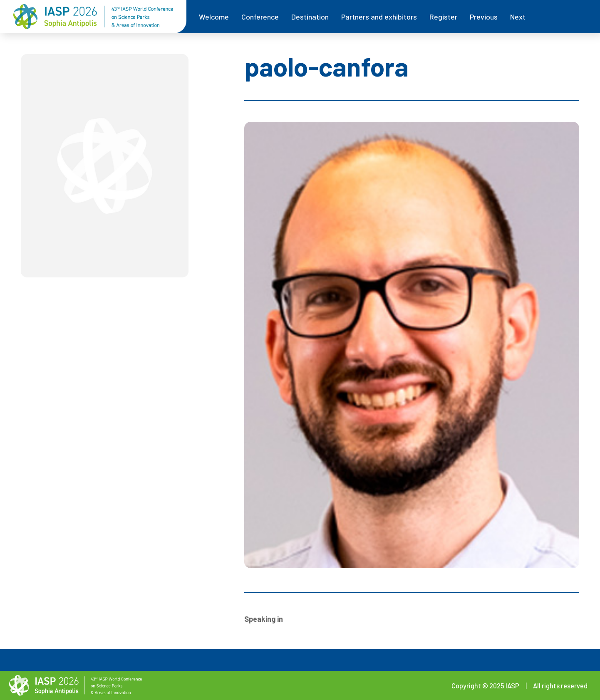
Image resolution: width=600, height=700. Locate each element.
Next (518, 17)
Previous (484, 17)
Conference (260, 17)
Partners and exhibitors (379, 17)
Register (443, 17)
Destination (310, 17)
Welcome (214, 17)
